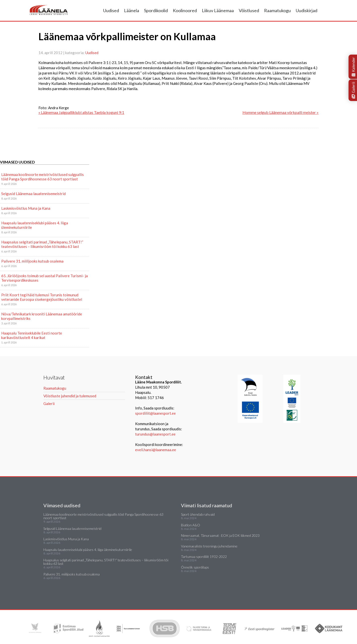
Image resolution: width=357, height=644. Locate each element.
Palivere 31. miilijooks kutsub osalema (32, 261)
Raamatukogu (277, 10)
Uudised (111, 10)
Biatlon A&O (191, 525)
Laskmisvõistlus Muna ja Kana (26, 208)
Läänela (132, 10)
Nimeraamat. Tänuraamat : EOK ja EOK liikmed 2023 (220, 535)
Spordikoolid (156, 10)
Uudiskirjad (307, 10)
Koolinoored (185, 10)
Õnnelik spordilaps (195, 567)
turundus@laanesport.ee (156, 434)
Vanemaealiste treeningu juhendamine (209, 546)
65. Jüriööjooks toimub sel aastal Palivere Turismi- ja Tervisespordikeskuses (45, 278)
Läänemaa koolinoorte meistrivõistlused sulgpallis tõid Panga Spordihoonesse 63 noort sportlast (43, 177)
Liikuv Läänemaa (218, 10)
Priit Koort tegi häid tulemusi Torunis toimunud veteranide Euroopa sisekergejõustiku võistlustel (42, 297)
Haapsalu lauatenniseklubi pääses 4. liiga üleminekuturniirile (35, 225)
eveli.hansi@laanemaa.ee (156, 450)
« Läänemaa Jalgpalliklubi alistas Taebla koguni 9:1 (81, 112)
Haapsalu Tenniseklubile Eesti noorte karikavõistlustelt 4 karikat (32, 335)
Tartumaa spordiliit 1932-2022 (204, 557)
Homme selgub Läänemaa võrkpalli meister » (281, 112)
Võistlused (249, 10)
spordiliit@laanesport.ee (155, 413)
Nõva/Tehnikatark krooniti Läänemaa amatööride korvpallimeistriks (42, 316)
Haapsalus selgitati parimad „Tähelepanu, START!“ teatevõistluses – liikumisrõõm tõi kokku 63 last (42, 244)
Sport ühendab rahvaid (198, 514)
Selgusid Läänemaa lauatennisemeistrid (33, 194)
